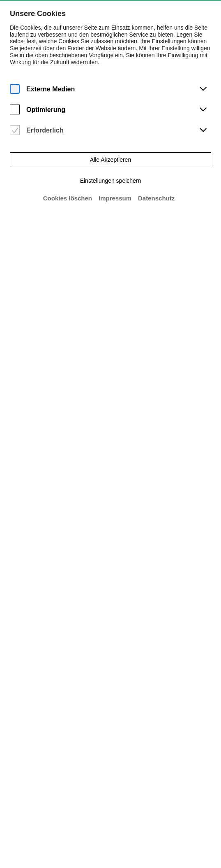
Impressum (115, 197)
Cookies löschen (67, 197)
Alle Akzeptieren (111, 159)
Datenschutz (156, 197)
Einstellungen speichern (110, 180)
